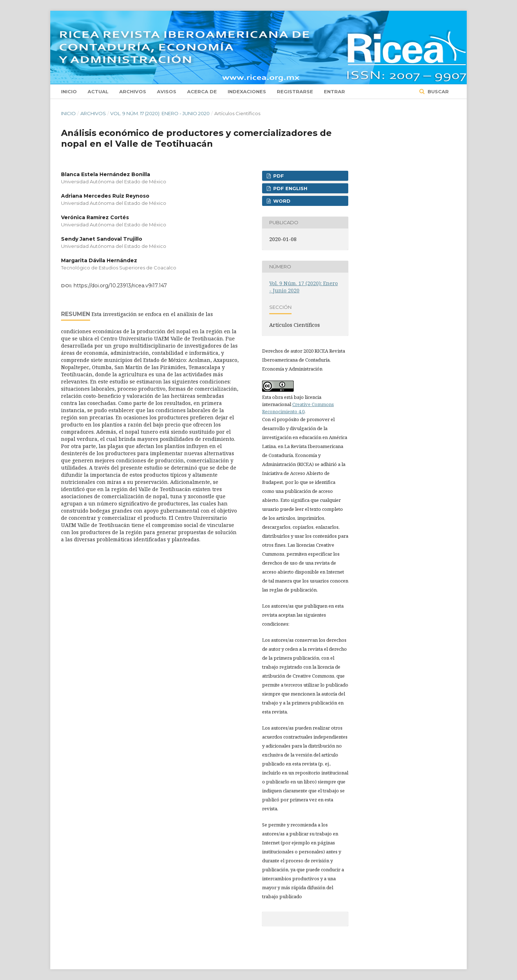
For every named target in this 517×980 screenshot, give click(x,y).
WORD (281, 201)
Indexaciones (247, 91)
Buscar (437, 91)
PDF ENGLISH (290, 188)
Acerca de (202, 91)
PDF (278, 176)
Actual (98, 91)
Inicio (69, 91)
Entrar (334, 91)
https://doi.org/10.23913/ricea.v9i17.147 (120, 286)
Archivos (133, 91)
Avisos (167, 91)
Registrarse (295, 91)
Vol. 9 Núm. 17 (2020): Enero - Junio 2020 (160, 113)
